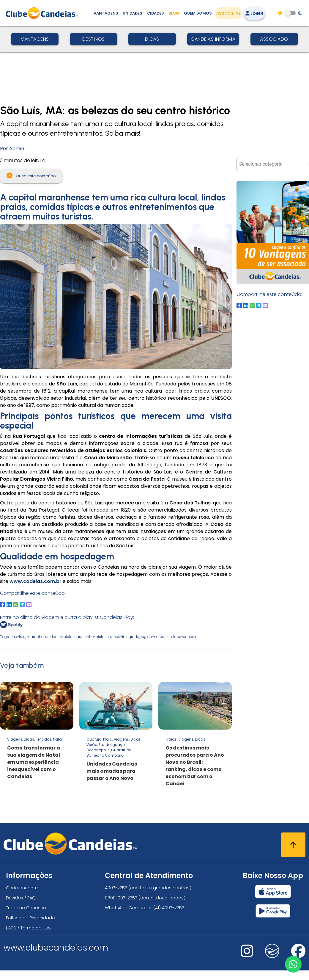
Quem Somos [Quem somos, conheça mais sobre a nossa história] (198, 13)
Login (254, 14)
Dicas (152, 39)
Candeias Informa (213, 39)
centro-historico (97, 637)
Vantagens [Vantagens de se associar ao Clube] (106, 13)
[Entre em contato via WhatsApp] (293, 964)
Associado (274, 39)
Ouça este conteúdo (31, 175)
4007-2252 (116, 888)
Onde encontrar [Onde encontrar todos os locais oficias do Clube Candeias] (23, 888)
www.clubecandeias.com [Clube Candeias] (56, 948)
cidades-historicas (64, 637)
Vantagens (35, 39)
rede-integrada (126, 637)
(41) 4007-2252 (169, 908)
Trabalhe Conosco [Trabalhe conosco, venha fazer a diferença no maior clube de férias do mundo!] (26, 908)
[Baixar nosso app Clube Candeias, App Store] (273, 892)
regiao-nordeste (155, 637)
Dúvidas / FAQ (21, 898)
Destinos (94, 39)
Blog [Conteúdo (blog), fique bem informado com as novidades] (174, 13)
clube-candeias (185, 637)
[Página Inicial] (43, 13)
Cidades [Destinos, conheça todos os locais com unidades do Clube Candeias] (156, 13)
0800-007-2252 (121, 898)
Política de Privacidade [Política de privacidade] (30, 918)
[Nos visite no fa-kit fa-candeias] (272, 957)
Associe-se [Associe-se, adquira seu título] (228, 13)
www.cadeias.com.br (36, 581)
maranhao (36, 637)
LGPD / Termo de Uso (28, 928)
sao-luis (18, 637)
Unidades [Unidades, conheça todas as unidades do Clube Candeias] (133, 13)
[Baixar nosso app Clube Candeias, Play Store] (273, 911)
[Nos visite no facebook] (298, 955)
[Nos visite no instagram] (247, 955)
